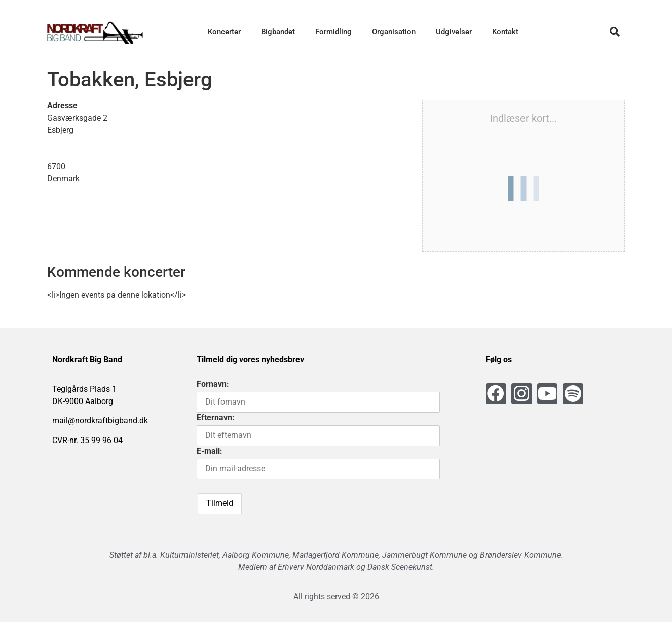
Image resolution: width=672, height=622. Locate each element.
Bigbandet (278, 32)
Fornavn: (213, 384)
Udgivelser (454, 32)
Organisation (394, 32)
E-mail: (210, 451)
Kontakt (505, 32)
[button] (615, 32)
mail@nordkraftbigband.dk (100, 420)
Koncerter (224, 32)
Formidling (333, 32)
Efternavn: (216, 417)
